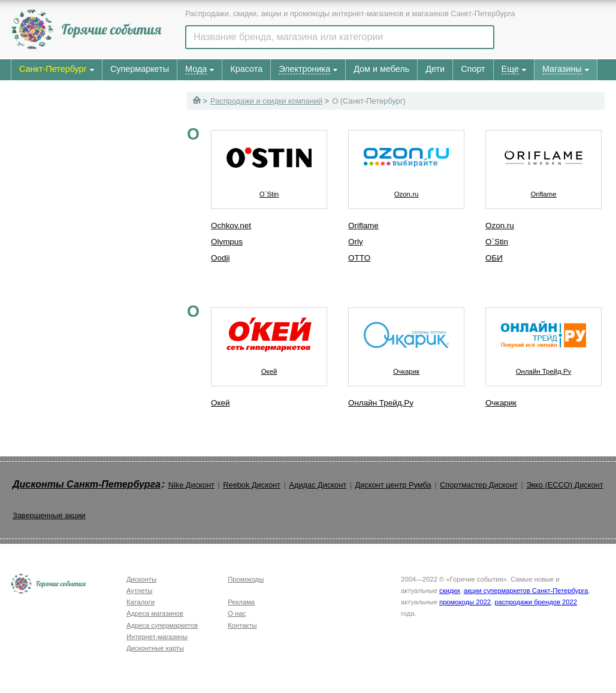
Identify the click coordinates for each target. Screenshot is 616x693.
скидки (449, 591)
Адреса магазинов (155, 613)
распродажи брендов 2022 (536, 602)
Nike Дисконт (191, 485)
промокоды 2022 (465, 602)
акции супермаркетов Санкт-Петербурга (526, 591)
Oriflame (363, 226)
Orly (356, 242)
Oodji (220, 258)
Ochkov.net (231, 226)
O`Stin (269, 164)
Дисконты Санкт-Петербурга (87, 484)
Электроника (304, 69)
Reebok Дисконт (252, 485)
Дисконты (141, 579)
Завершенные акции (49, 515)
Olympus (227, 242)
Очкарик (406, 341)
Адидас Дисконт (318, 485)
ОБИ (494, 258)
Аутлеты (139, 591)
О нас (237, 613)
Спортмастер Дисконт (479, 485)
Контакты (242, 625)
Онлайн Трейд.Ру (381, 403)
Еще (510, 69)
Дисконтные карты (155, 648)
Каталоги (141, 602)
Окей (269, 341)
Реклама (241, 602)
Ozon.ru (406, 164)
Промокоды (246, 579)
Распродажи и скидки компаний (266, 101)
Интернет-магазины (157, 637)
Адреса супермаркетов (162, 625)
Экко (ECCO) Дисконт (564, 485)
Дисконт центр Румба (393, 485)
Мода (196, 69)
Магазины (562, 69)
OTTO (359, 258)
